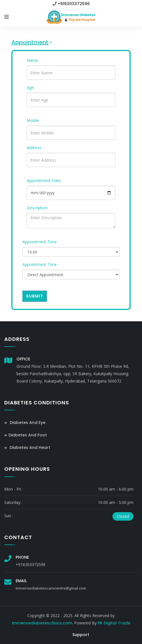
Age (30, 87)
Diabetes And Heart (27, 447)
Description (37, 208)
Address (34, 148)
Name (32, 60)
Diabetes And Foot (26, 435)
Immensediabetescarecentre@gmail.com (51, 588)
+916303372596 (74, 4)
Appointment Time (40, 242)
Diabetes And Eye (25, 423)
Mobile (33, 120)
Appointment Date (44, 180)
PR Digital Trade (114, 623)
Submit (35, 296)
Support (81, 635)
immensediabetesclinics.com (42, 623)
